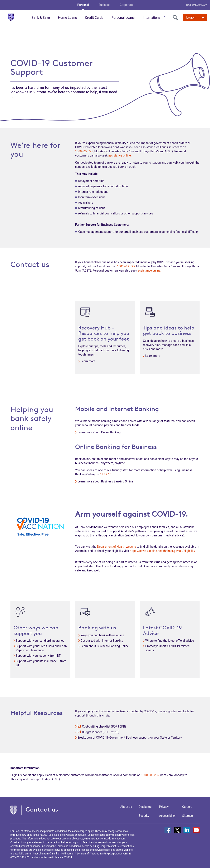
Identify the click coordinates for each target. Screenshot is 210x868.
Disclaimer (145, 807)
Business (104, 5)
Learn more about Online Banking (99, 432)
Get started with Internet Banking (102, 641)
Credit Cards (94, 18)
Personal (83, 5)
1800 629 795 (84, 151)
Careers (187, 807)
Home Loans (68, 18)
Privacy (164, 807)
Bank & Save (41, 18)
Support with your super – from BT (38, 656)
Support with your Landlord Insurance (40, 641)
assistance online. (120, 155)
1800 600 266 (150, 775)
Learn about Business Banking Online (105, 646)
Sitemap (188, 816)
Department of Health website (116, 547)
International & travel (158, 18)
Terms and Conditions (69, 846)
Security (144, 816)
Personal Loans (123, 18)
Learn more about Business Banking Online (105, 481)
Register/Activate (197, 5)
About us (126, 807)
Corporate (126, 5)
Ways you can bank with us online (102, 635)
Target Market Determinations (117, 846)
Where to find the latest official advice (170, 641)
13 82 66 (105, 474)
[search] (176, 18)
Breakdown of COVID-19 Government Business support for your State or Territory (130, 738)
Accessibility (167, 816)
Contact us (42, 809)
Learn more (88, 361)
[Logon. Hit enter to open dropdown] (195, 18)
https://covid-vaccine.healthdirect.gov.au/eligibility (162, 551)
